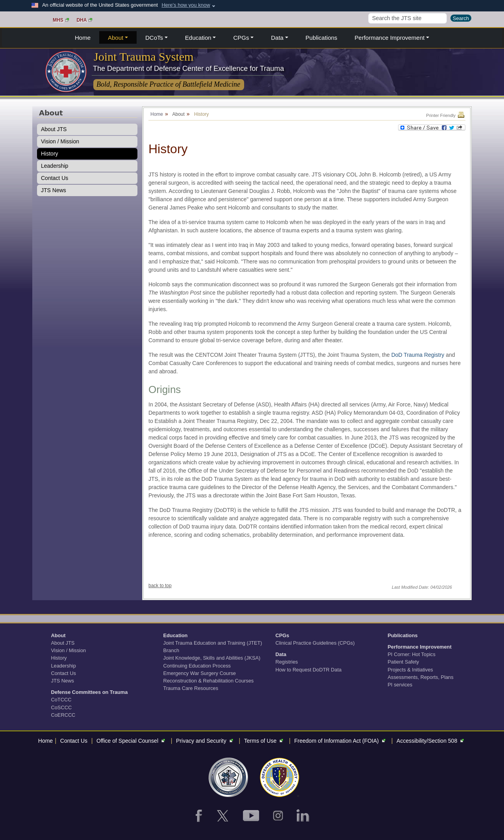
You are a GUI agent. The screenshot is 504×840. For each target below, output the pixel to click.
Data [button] (277, 38)
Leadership (55, 166)
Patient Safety (404, 662)
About (58, 635)
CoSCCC (62, 707)
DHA (84, 20)
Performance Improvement (420, 647)
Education (176, 635)
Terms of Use (265, 741)
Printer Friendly (446, 115)
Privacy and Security (206, 741)
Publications (321, 38)
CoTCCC (61, 700)
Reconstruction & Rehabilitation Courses (209, 681)
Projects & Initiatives (410, 670)
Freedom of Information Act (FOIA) (341, 741)
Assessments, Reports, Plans (421, 677)
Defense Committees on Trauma (90, 692)
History (50, 154)
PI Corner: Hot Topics (412, 654)
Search (461, 18)
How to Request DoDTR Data (309, 670)
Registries (287, 662)
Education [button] (198, 38)
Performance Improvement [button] (390, 38)
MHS (61, 20)
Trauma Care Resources (191, 688)
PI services (400, 685)
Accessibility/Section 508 (431, 741)
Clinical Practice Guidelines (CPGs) (315, 643)
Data (281, 654)
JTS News (54, 190)
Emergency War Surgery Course (200, 673)
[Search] (408, 18)
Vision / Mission (60, 141)
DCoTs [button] (154, 38)
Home (83, 38)
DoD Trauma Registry (418, 355)
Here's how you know (186, 5)
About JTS (54, 129)
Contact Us (55, 178)
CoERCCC (63, 715)
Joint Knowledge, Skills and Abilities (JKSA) (212, 658)
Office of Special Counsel (132, 741)
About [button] (116, 38)
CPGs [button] (241, 38)
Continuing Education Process (197, 666)
